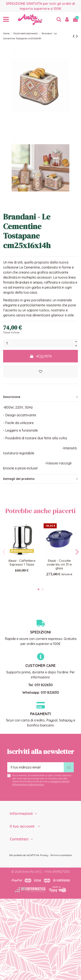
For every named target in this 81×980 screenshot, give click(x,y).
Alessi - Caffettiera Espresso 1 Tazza (22, 563)
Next (77, 552)
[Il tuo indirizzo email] (36, 767)
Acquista (40, 356)
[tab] (40, 397)
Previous (4, 552)
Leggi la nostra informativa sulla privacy (41, 783)
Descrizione (40, 397)
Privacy (44, 855)
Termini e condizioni (61, 855)
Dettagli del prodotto (40, 479)
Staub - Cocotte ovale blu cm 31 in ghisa (59, 564)
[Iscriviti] (69, 767)
